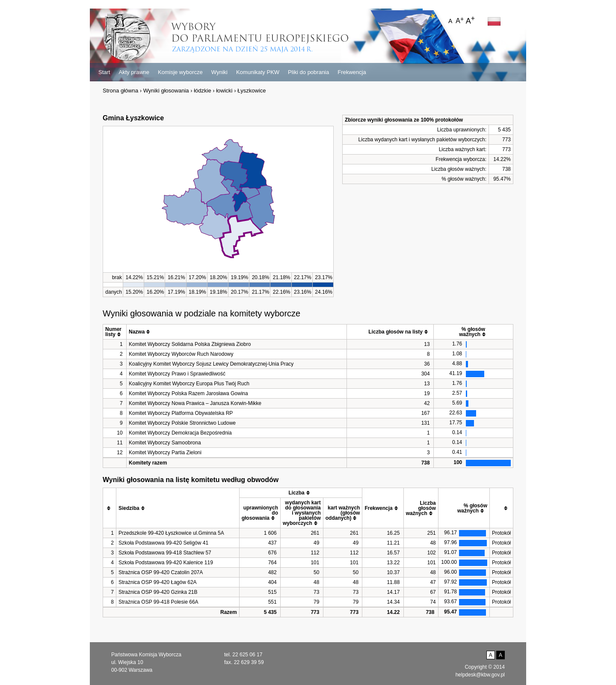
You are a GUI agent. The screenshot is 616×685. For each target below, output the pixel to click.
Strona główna (120, 91)
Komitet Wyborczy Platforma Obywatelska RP (181, 413)
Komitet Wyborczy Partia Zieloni (165, 453)
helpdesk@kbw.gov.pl (480, 675)
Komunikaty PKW (258, 72)
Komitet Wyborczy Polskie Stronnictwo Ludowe (182, 423)
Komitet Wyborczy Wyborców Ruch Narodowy (181, 354)
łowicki (224, 91)
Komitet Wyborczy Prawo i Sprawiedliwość (177, 374)
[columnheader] (115, 332)
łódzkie (202, 91)
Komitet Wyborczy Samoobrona (165, 443)
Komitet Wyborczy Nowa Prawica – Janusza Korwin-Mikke (195, 403)
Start (104, 72)
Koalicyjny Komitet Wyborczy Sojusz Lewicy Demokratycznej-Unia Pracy (211, 364)
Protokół (501, 533)
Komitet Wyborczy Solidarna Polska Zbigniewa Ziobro (190, 344)
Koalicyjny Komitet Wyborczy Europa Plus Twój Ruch (189, 384)
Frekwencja (352, 72)
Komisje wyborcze (180, 72)
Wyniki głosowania (166, 91)
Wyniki (219, 72)
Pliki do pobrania (308, 72)
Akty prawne (134, 72)
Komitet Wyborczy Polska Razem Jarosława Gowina (188, 393)
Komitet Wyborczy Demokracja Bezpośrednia (180, 433)
